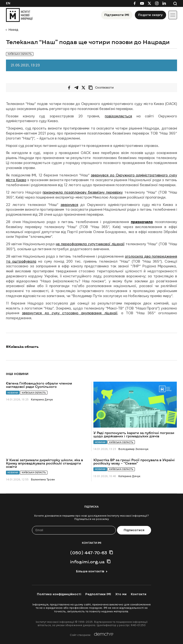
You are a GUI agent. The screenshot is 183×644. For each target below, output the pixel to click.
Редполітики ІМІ (98, 594)
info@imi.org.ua (87, 562)
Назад (13, 30)
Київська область (34, 393)
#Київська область (22, 347)
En (8, 3)
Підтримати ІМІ (117, 15)
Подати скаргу (150, 15)
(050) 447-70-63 (89, 553)
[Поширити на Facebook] (69, 88)
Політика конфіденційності (59, 594)
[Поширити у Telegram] (76, 88)
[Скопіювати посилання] (102, 88)
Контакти (139, 594)
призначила (142, 222)
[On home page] (19, 15)
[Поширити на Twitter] (83, 88)
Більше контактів (90, 571)
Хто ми (121, 594)
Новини (13, 393)
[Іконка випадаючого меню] (173, 15)
